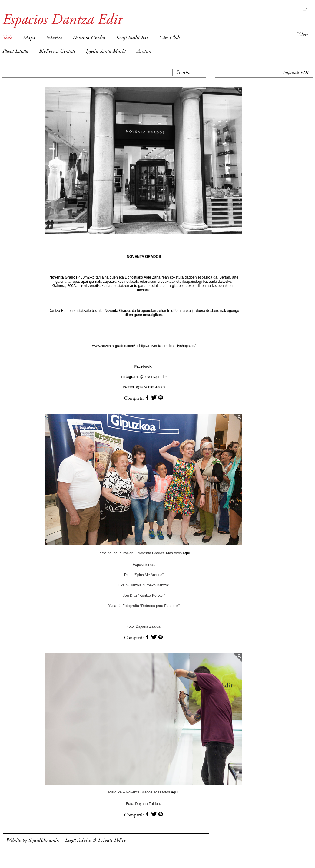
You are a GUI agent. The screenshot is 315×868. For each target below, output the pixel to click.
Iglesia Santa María (106, 52)
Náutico (54, 38)
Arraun (144, 52)
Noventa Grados (89, 38)
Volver (302, 35)
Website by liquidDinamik (33, 840)
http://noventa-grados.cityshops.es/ (167, 346)
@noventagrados (144, 377)
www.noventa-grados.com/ (114, 346)
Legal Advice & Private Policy (95, 840)
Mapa (29, 38)
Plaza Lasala (15, 52)
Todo (7, 38)
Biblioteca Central (57, 52)
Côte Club (169, 38)
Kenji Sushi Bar (132, 38)
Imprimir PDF (296, 73)
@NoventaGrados (144, 387)
